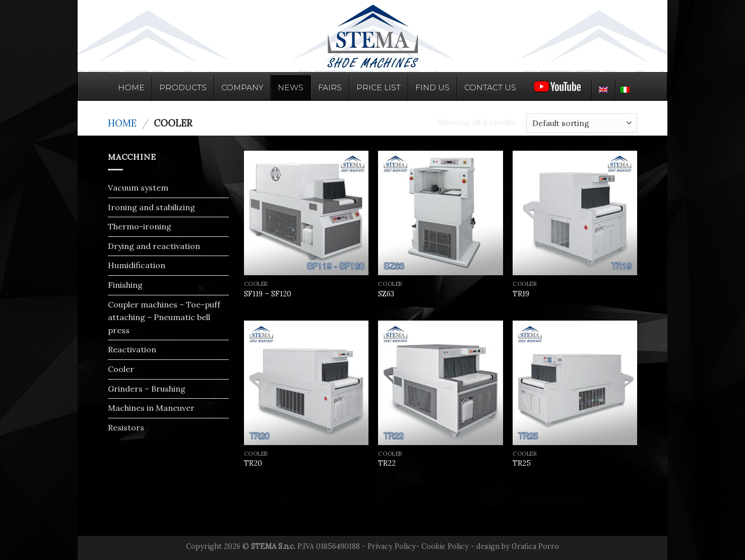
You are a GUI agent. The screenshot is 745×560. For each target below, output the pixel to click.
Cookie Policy (445, 546)
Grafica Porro (535, 546)
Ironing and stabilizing (151, 207)
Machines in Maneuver (151, 408)
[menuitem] (603, 90)
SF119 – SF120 (268, 294)
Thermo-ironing (140, 226)
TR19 (521, 294)
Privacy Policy (392, 546)
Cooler (121, 369)
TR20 (253, 463)
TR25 (522, 463)
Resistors (126, 427)
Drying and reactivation (154, 246)
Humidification (137, 265)
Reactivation (132, 349)
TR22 (387, 463)
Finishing (125, 285)
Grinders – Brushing (147, 389)
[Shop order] (582, 123)
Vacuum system (138, 188)
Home (122, 123)
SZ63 (386, 294)
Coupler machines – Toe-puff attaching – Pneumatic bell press (164, 317)
